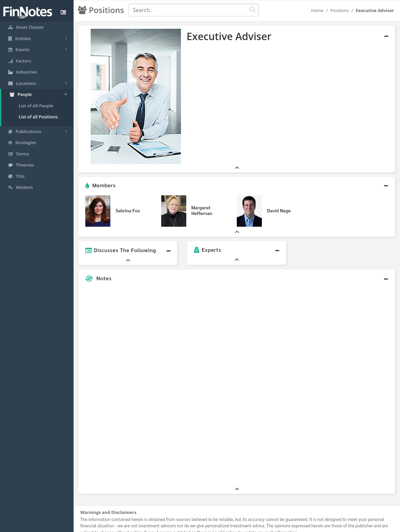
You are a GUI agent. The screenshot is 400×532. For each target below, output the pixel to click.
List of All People (36, 106)
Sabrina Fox (128, 194)
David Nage (279, 194)
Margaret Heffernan (202, 194)
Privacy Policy (205, 525)
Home (317, 10)
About (156, 525)
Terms (231, 525)
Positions (340, 10)
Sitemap (176, 525)
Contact (251, 525)
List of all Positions (38, 117)
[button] (237, 169)
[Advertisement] (354, 369)
